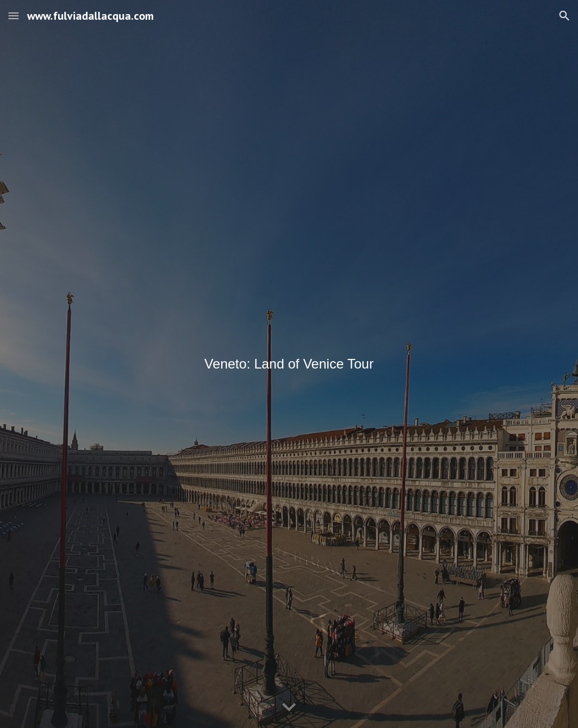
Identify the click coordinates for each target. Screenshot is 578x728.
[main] (289, 364)
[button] (14, 16)
